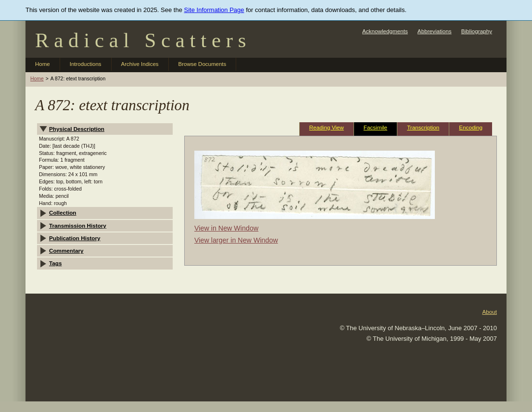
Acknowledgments (385, 31)
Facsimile (375, 127)
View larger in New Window (236, 240)
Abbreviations (435, 31)
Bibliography (477, 31)
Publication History (75, 238)
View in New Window (226, 228)
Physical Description (77, 129)
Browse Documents (203, 64)
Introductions (86, 64)
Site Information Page (214, 10)
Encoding (471, 127)
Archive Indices (140, 64)
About (489, 312)
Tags (55, 263)
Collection (63, 212)
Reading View (327, 127)
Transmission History (78, 225)
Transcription (423, 127)
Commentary (66, 251)
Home (43, 64)
